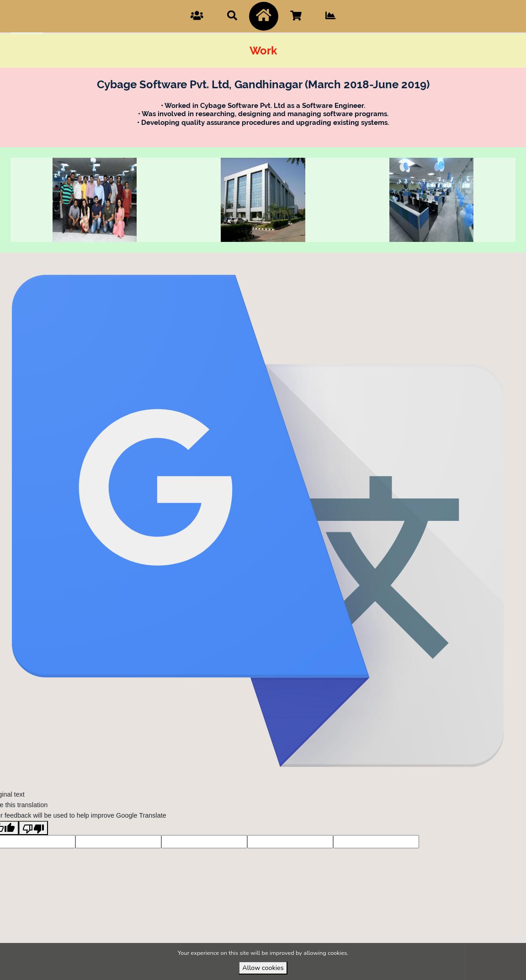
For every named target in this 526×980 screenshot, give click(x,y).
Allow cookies (263, 968)
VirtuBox (279, 260)
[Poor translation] (33, 844)
